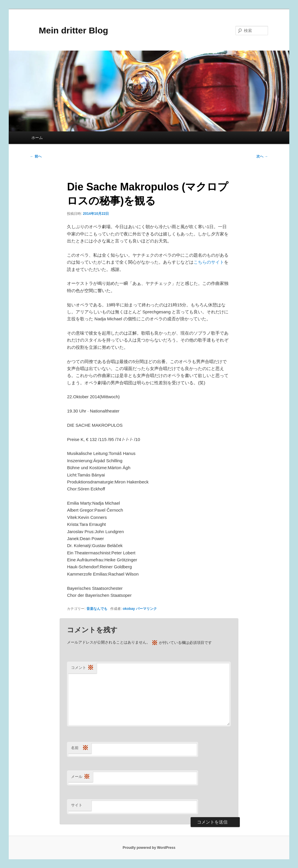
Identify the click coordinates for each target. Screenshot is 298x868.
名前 (80, 748)
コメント (82, 668)
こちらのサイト (209, 262)
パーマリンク (146, 609)
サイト (77, 805)
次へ (262, 156)
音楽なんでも (97, 609)
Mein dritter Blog (69, 30)
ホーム (37, 138)
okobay (129, 609)
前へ (36, 156)
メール (80, 777)
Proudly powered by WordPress (149, 848)
